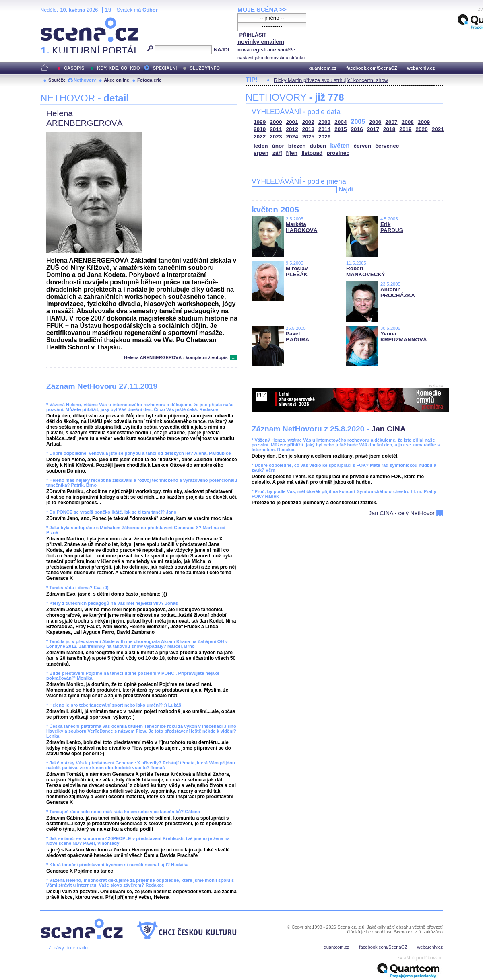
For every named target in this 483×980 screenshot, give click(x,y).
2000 (276, 122)
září (277, 153)
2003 (324, 122)
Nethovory (85, 80)
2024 (292, 137)
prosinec (338, 153)
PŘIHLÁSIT (253, 35)
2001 (292, 122)
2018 (389, 129)
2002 (308, 122)
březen (297, 146)
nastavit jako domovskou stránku (271, 58)
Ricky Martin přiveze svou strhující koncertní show (331, 80)
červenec (387, 146)
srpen (261, 153)
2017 (373, 129)
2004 (341, 122)
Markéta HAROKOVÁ (301, 227)
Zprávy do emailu (68, 948)
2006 (375, 122)
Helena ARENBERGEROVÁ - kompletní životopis (176, 357)
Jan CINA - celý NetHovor (402, 513)
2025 (308, 137)
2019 (405, 129)
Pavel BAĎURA (297, 337)
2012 (292, 129)
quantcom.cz (323, 68)
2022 (260, 137)
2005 (358, 122)
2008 (408, 122)
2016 (357, 129)
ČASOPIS (74, 68)
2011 (276, 129)
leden (261, 146)
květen (340, 145)
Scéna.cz (54, 21)
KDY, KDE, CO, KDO (118, 68)
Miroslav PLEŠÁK (297, 271)
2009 (424, 122)
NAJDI (221, 50)
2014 (324, 129)
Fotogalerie (149, 80)
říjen (292, 153)
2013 (308, 129)
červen (362, 146)
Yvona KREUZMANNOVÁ (404, 337)
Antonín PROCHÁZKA (398, 292)
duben (318, 146)
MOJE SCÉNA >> (262, 9)
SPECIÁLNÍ (165, 68)
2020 (422, 129)
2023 (276, 137)
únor (278, 146)
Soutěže (57, 80)
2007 (391, 122)
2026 (324, 137)
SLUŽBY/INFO (205, 68)
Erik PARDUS (392, 227)
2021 (438, 129)
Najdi (346, 189)
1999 (260, 122)
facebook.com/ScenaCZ (372, 68)
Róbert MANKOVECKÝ (366, 271)
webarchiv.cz (421, 68)
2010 (260, 129)
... (234, 357)
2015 (341, 129)
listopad (312, 153)
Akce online (117, 80)
